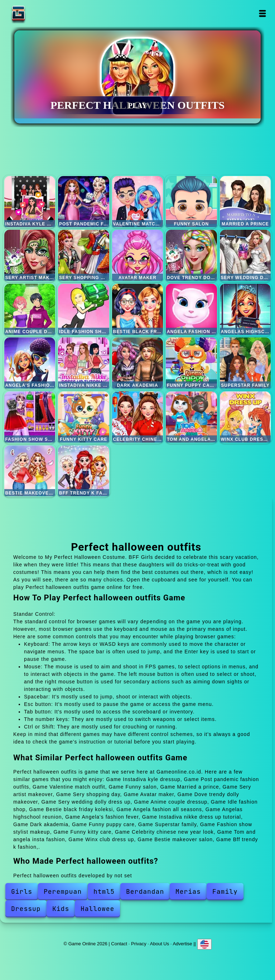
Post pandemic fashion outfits (84, 202)
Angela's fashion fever (30, 363)
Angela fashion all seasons (191, 309)
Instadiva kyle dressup (30, 202)
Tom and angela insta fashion (191, 417)
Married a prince (245, 202)
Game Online (41, 13)
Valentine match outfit (138, 202)
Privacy (139, 944)
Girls (22, 891)
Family (225, 891)
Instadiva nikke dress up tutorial (84, 363)
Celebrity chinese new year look (138, 417)
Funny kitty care (84, 417)
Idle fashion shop (84, 309)
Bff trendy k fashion (84, 471)
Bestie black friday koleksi (138, 309)
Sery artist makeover (30, 255)
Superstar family (245, 363)
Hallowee (97, 909)
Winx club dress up (245, 417)
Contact (119, 944)
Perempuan (63, 891)
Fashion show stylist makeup (30, 417)
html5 (104, 891)
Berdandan (145, 891)
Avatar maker (138, 255)
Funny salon (191, 202)
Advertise (182, 944)
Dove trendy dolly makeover (191, 255)
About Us (160, 944)
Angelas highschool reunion (245, 309)
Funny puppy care (191, 363)
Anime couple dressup (30, 309)
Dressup (26, 909)
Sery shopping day (84, 255)
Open (263, 13)
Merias (188, 891)
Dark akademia (138, 363)
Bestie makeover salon (30, 471)
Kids (61, 909)
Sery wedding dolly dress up (245, 255)
